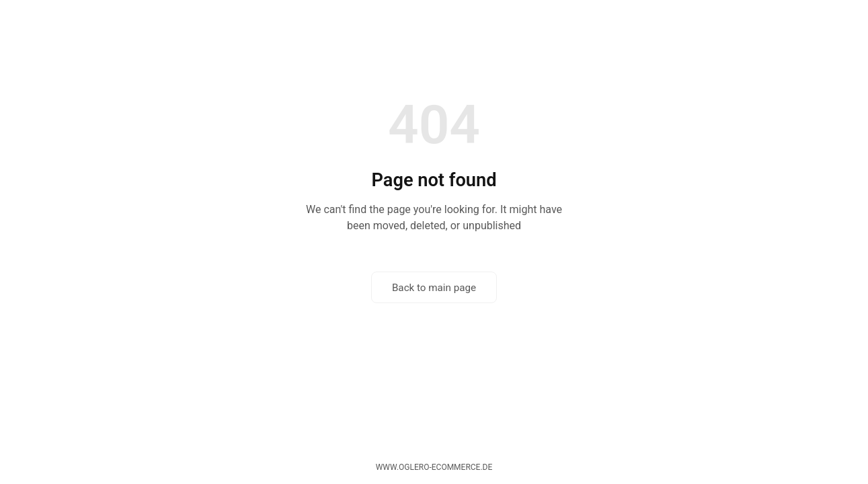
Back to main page (434, 288)
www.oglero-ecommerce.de (434, 467)
